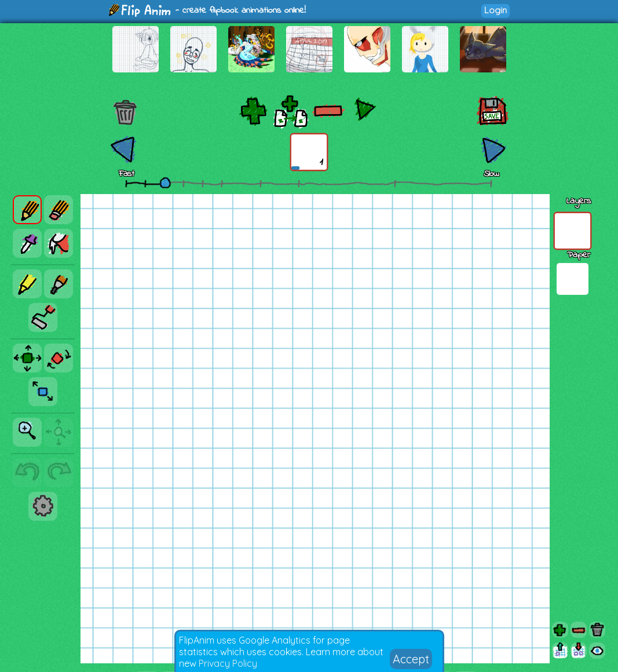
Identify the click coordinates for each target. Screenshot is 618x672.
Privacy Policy (228, 663)
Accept (411, 659)
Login (496, 10)
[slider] (165, 182)
